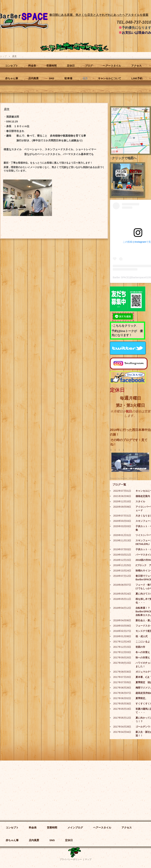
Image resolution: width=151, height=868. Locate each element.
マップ (88, 859)
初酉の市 (140, 647)
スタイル (140, 501)
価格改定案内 (143, 496)
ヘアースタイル (112, 66)
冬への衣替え (143, 652)
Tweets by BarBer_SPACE (123, 478)
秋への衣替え (143, 658)
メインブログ (75, 828)
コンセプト (12, 66)
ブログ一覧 (119, 485)
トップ (3, 56)
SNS (52, 78)
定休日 (71, 66)
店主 (85, 78)
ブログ (89, 66)
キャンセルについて (110, 78)
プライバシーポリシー (71, 859)
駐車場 (68, 78)
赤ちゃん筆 (12, 78)
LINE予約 (137, 78)
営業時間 (51, 66)
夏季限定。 (142, 698)
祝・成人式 (142, 636)
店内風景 (33, 78)
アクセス (136, 66)
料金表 (32, 66)
